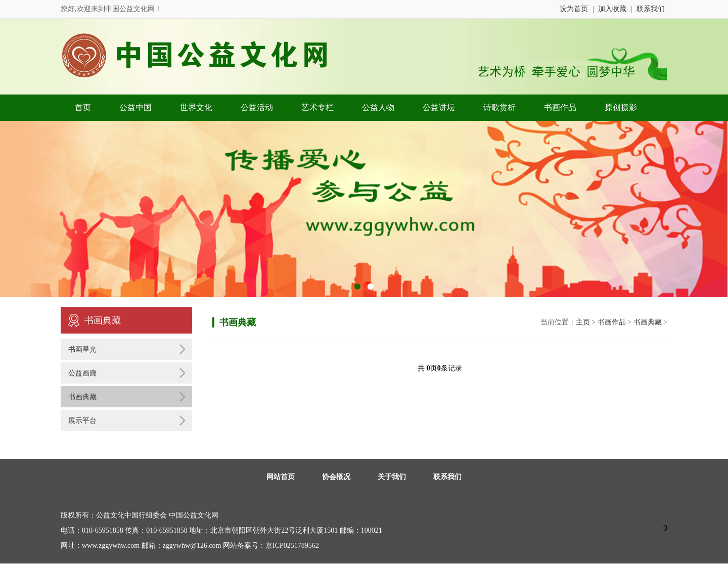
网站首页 (281, 477)
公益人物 (378, 107)
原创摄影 (621, 107)
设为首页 (574, 9)
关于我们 (392, 477)
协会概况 (336, 477)
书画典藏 (82, 397)
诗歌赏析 (499, 107)
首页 (83, 107)
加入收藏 (612, 9)
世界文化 (196, 107)
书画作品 (560, 107)
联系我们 (651, 9)
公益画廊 (82, 373)
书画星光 (82, 349)
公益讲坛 (439, 107)
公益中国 (135, 107)
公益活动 (257, 107)
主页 (583, 322)
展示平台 (82, 421)
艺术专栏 (317, 107)
